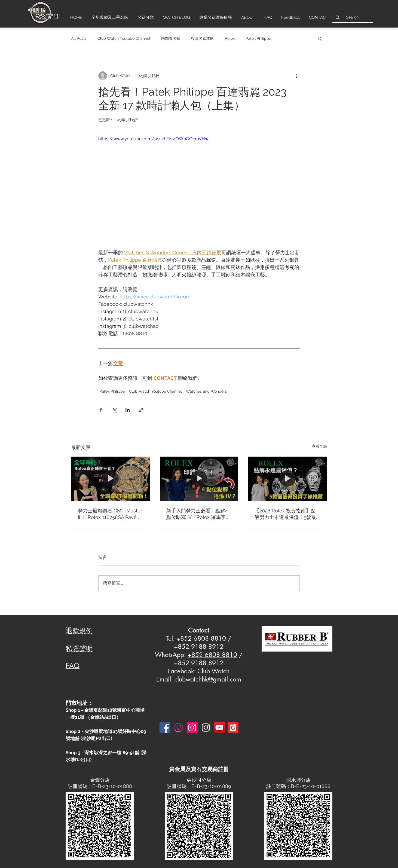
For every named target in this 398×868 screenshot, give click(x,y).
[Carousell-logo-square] (233, 728)
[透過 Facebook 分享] (101, 410)
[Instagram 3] (206, 728)
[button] (320, 38)
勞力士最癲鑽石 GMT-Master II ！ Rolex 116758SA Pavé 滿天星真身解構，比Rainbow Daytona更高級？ (110, 514)
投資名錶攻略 (203, 38)
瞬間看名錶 (171, 38)
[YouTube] (219, 728)
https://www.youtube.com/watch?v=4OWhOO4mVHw (153, 139)
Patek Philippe (258, 38)
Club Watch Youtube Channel (124, 38)
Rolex (230, 38)
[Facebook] (165, 728)
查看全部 (319, 446)
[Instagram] (179, 728)
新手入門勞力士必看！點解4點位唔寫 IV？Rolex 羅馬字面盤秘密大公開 (198, 514)
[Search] (352, 17)
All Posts (79, 38)
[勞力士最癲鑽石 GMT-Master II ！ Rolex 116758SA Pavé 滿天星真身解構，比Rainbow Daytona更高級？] (111, 479)
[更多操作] (296, 76)
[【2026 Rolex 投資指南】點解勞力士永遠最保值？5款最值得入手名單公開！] (287, 479)
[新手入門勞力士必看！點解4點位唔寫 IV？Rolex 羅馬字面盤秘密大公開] (199, 479)
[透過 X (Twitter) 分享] (114, 410)
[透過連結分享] (141, 410)
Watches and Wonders (206, 391)
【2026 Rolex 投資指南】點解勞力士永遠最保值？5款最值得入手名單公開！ (285, 514)
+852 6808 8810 (212, 655)
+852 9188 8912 (199, 663)
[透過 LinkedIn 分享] (128, 410)
